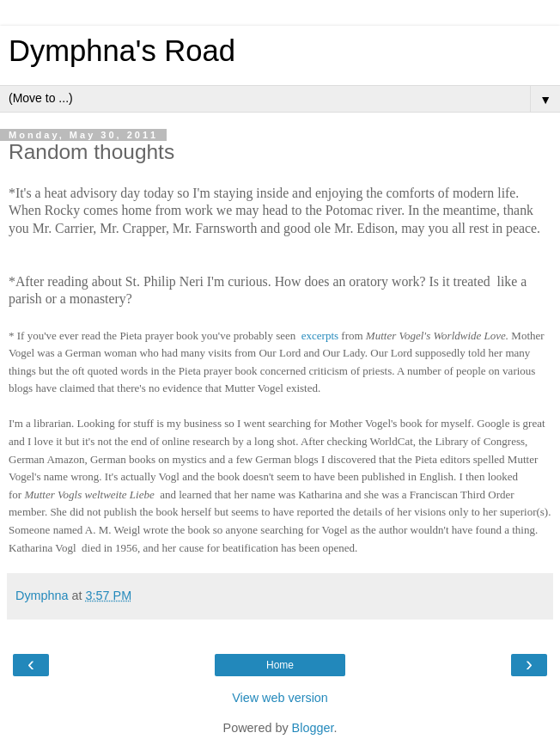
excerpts (320, 336)
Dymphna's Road (122, 51)
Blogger (313, 728)
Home (280, 665)
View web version (280, 698)
